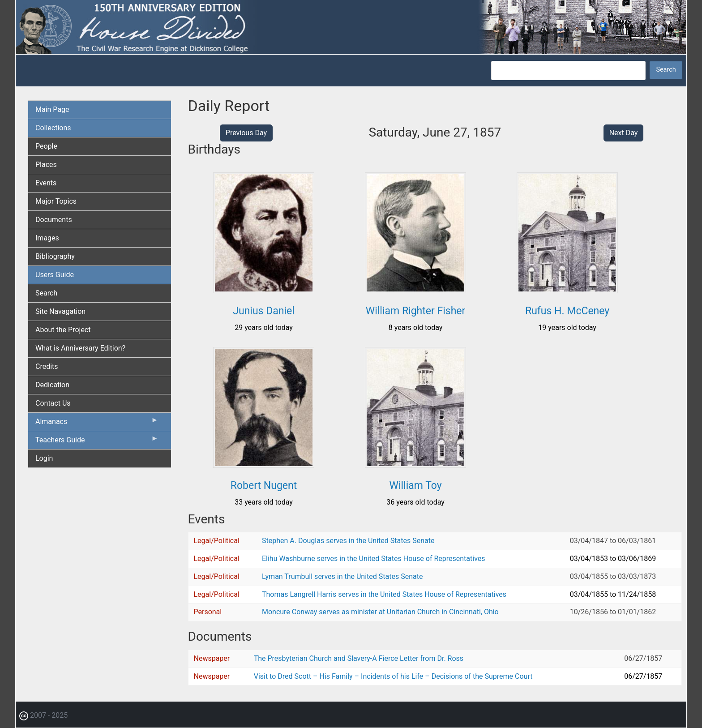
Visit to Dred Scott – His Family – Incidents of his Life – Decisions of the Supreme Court (393, 676)
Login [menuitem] (44, 458)
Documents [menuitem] (54, 220)
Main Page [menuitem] (52, 109)
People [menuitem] (46, 146)
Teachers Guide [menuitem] (97, 442)
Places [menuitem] (46, 165)
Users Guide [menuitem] (55, 275)
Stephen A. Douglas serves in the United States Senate (348, 541)
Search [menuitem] (46, 293)
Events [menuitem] (46, 183)
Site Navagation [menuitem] (60, 311)
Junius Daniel (264, 311)
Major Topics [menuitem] (56, 201)
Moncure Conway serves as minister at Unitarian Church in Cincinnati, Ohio (380, 612)
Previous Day (246, 133)
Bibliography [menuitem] (55, 256)
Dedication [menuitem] (52, 385)
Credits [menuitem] (47, 366)
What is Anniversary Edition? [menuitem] (80, 348)
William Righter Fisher (416, 311)
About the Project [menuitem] (63, 330)
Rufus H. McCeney (567, 311)
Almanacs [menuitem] (97, 424)
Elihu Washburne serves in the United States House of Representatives (374, 559)
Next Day (624, 133)
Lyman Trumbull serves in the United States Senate (342, 576)
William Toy (415, 486)
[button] (264, 290)
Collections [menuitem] (53, 128)
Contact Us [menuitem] (53, 403)
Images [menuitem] (47, 238)
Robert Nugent (264, 486)
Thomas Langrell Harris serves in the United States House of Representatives (384, 594)
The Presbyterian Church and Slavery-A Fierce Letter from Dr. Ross (359, 658)
